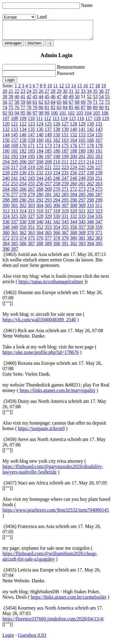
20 (5, 95)
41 (23, 100)
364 (40, 236)
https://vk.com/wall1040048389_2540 (39, 323)
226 (90, 171)
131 (99, 127)
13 (67, 89)
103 (80, 117)
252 (6, 187)
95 (23, 117)
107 (6, 122)
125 (48, 127)
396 (6, 252)
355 (65, 231)
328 (40, 220)
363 (31, 236)
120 (6, 127)
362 (23, 236)
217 (14, 171)
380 (74, 242)
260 (74, 187)
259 (65, 187)
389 (48, 247)
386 (23, 247)
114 (64, 122)
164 (74, 144)
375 (31, 242)
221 (48, 171)
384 (6, 247)
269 (48, 193)
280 (40, 198)
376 (40, 242)
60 (29, 106)
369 (82, 236)
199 (65, 160)
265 (14, 193)
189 (82, 155)
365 (48, 236)
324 (6, 220)
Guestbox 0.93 (32, 639)
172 (40, 149)
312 (6, 214)
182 (23, 155)
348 (6, 231)
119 (105, 122)
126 (57, 127)
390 (57, 247)
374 (23, 242)
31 (71, 95)
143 (99, 133)
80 (41, 111)
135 (31, 133)
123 (31, 127)
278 (23, 198)
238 (90, 176)
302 (23, 209)
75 (11, 111)
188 (74, 155)
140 (74, 133)
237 (82, 176)
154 (90, 138)
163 (65, 144)
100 (54, 117)
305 (48, 209)
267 (31, 193)
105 (96, 117)
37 (107, 95)
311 (99, 209)
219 (31, 171)
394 (90, 247)
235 (65, 176)
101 (63, 117)
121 (14, 127)
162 (57, 144)
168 (6, 149)
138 (57, 133)
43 (35, 100)
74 (5, 111)
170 (23, 149)
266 (23, 193)
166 (90, 144)
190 (90, 155)
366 (57, 236)
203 (99, 160)
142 (90, 133)
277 (14, 198)
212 (73, 165)
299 (99, 204)
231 (31, 176)
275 (99, 193)
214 (90, 165)
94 (17, 117)
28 (53, 95)
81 (47, 111)
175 (65, 149)
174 (57, 149)
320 (74, 214)
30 (65, 95)
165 (82, 144)
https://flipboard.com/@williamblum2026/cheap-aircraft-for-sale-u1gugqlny (50, 560)
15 (80, 89)
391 (65, 247)
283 (65, 198)
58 (17, 106)
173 (48, 149)
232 (40, 176)
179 (99, 149)
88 (89, 111)
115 (72, 122)
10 (49, 89)
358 (90, 231)
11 (55, 89)
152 (74, 138)
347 (99, 225)
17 (92, 89)
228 (6, 176)
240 (6, 182)
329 (48, 220)
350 (23, 231)
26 (41, 95)
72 (101, 106)
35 (95, 95)
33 (83, 95)
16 (86, 89)
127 (65, 127)
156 (6, 144)
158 (23, 144)
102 (71, 117)
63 (47, 106)
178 (90, 149)
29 (59, 95)
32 (77, 95)
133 (14, 133)
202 (90, 160)
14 (74, 89)
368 (74, 236)
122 (23, 127)
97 (35, 117)
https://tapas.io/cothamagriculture (51, 285)
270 (57, 193)
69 (83, 106)
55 (107, 100)
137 (48, 133)
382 (90, 242)
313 (14, 214)
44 (41, 100)
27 (47, 95)
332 (74, 220)
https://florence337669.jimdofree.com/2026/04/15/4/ (53, 622)
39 (11, 100)
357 (82, 231)
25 (35, 95)
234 (57, 176)
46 (53, 100)
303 (31, 209)
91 (107, 111)
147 (31, 138)
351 (31, 231)
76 (17, 111)
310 (90, 209)
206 (23, 165)
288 (6, 204)
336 (6, 225)
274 (90, 193)
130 (90, 127)
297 (82, 204)
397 (14, 252)
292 (40, 204)
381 (82, 242)
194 (23, 160)
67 (71, 106)
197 (48, 160)
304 (40, 209)
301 (14, 209)
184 (40, 155)
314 (23, 214)
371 (99, 236)
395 (99, 247)
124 (40, 127)
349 (14, 231)
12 (61, 89)
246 (57, 182)
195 (31, 160)
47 (59, 100)
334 (90, 220)
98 (41, 117)
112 (47, 122)
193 (14, 160)
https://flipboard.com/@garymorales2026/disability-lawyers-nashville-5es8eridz (53, 473)
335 (99, 220)
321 (82, 214)
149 (48, 138)
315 (31, 214)
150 (57, 138)
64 (53, 106)
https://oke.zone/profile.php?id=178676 (41, 356)
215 (99, 165)
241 (14, 182)
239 (99, 176)
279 (31, 198)
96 (29, 117)
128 (74, 127)
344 (74, 225)
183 (31, 155)
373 (14, 242)
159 (31, 144)
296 (74, 204)
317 (48, 214)
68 (77, 106)
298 (90, 204)
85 (71, 111)
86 (77, 111)
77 (23, 111)
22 (17, 95)
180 (6, 155)
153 (82, 138)
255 (31, 187)
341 (48, 225)
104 (88, 117)
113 (56, 122)
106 (105, 117)
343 (65, 225)
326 (23, 220)
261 (82, 187)
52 (89, 100)
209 (48, 165)
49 (71, 100)
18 (98, 89)
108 (14, 122)
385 (14, 247)
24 (29, 95)
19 (104, 89)
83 (59, 111)
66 (65, 106)
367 (65, 236)
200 (74, 160)
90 (101, 111)
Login (8, 639)
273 (82, 193)
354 (57, 231)
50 (77, 100)
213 (82, 165)
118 (97, 122)
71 (95, 106)
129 (82, 127)
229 (14, 176)
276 (6, 198)
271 (65, 193)
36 (101, 95)
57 (11, 106)
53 (95, 100)
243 (31, 182)
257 (48, 187)
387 (31, 247)
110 (31, 122)
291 (31, 204)
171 (31, 149)
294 (57, 204)
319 (65, 214)
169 (14, 149)
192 (6, 160)
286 (90, 198)
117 (89, 122)
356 (74, 231)
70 (89, 106)
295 (65, 204)
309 (82, 209)
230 (23, 176)
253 (14, 187)
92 (5, 117)
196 (40, 160)
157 (14, 144)
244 (40, 182)
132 (6, 133)
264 (6, 193)
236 (74, 176)
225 (82, 171)
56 (5, 106)
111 (39, 122)
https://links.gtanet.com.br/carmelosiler (69, 601)
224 (74, 171)
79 (35, 111)
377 (48, 242)
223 (65, 171)
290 (23, 204)
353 (48, 231)
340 (40, 225)
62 (41, 106)
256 (40, 187)
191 (99, 155)
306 (57, 209)
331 (65, 220)
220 (40, 171)
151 (65, 138)
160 (40, 144)
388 (40, 247)
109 (23, 122)
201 (82, 160)
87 (83, 111)
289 (14, 204)
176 (74, 149)
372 (6, 242)
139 (65, 133)
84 (65, 111)
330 (57, 220)
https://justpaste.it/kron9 (41, 432)
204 (6, 165)
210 (57, 165)
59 (23, 106)
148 (40, 138)
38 (5, 100)
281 (48, 198)
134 (23, 133)
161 (48, 144)
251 (99, 182)
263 (99, 187)
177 (82, 149)
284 (74, 198)
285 (82, 198)
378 (57, 242)
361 (14, 236)
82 (53, 111)
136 (40, 133)
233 (48, 176)
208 (40, 165)
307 (65, 209)
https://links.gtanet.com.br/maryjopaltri (57, 394)
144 (6, 138)
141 (82, 133)
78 (29, 111)
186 (57, 155)
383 (99, 242)
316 (40, 214)
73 (107, 106)
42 (29, 100)
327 (31, 220)
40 (17, 100)
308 (74, 209)
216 (6, 171)
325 (14, 220)
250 (90, 182)
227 (99, 171)
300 (6, 209)
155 (99, 138)
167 (99, 144)
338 (23, 225)
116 (81, 122)
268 (40, 193)
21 (11, 95)
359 (99, 231)
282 (57, 198)
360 (6, 236)
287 (99, 198)
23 (23, 95)
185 (48, 155)
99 (47, 117)
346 (90, 225)
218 (23, 171)
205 (14, 165)
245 (48, 182)
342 (57, 225)
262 (90, 187)
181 (14, 155)
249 (82, 182)
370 (90, 236)
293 (48, 204)
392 (74, 247)
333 (82, 220)
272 (74, 193)
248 (74, 182)
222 (57, 171)
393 (82, 247)
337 (14, 225)
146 (23, 138)
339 (31, 225)
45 (47, 100)
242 (23, 182)
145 (14, 138)
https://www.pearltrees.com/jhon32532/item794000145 (56, 514)
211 (65, 165)
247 (65, 182)
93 (11, 117)
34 (89, 95)
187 (65, 155)
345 (82, 225)
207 (31, 165)
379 (65, 242)
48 (65, 100)
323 (99, 214)
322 (90, 214)
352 (40, 231)
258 (57, 187)
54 (101, 100)
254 (23, 187)
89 (95, 111)
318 (57, 214)
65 (59, 106)
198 (57, 160)
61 (35, 106)
